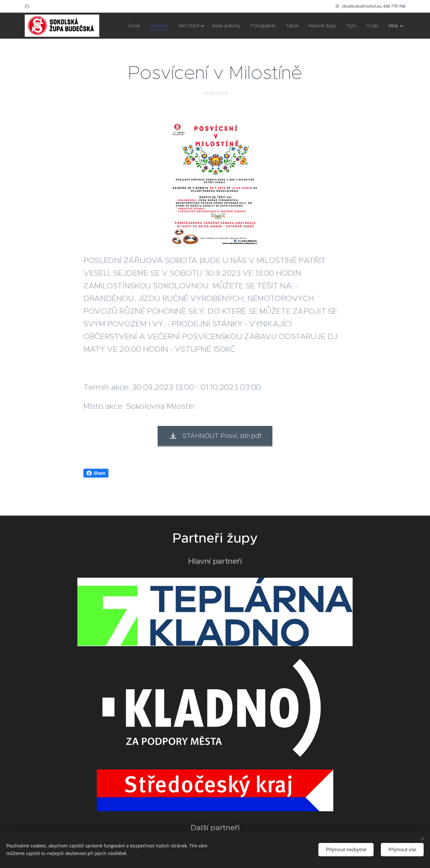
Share (96, 473)
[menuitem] (133, 26)
